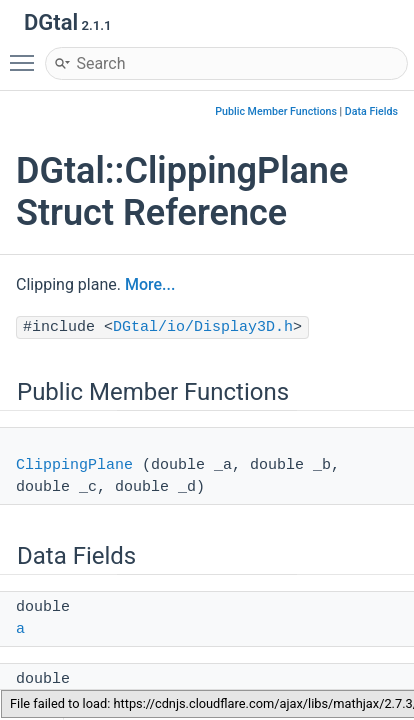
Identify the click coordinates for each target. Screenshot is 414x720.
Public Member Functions (276, 111)
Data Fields (371, 111)
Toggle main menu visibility (27, 54)
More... (150, 284)
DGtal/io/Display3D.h (203, 327)
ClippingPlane (74, 465)
